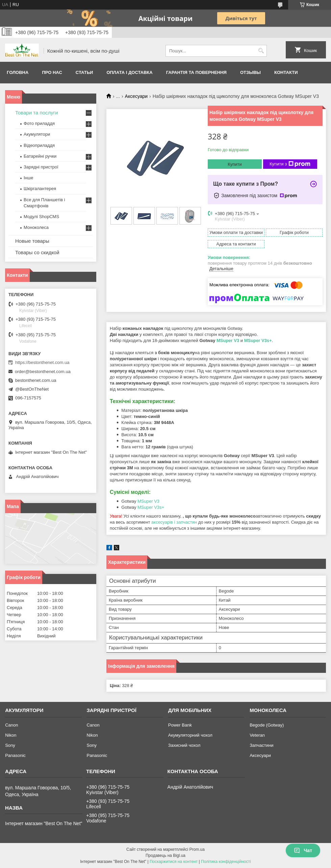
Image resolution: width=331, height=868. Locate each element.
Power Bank (180, 725)
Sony (10, 745)
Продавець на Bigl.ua (165, 856)
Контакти (286, 72)
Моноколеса (36, 227)
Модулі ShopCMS (41, 217)
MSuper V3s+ (258, 340)
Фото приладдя (39, 123)
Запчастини (261, 745)
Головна (18, 72)
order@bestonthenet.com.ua (43, 372)
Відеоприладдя (39, 145)
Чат (303, 850)
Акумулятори (37, 134)
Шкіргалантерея (40, 189)
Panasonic (15, 755)
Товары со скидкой (37, 252)
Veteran (257, 735)
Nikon (11, 735)
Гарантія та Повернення (196, 72)
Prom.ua (197, 849)
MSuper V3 (228, 340)
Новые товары (32, 241)
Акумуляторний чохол (190, 735)
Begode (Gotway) (267, 725)
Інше (28, 178)
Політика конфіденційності (226, 862)
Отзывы (250, 72)
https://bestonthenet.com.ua (42, 362)
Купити (235, 164)
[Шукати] (261, 51)
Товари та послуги (37, 113)
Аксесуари (136, 96)
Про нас (52, 72)
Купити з (290, 164)
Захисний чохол (184, 745)
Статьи (84, 72)
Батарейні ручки (40, 156)
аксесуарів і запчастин (174, 522)
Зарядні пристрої (41, 167)
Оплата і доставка (129, 72)
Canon (11, 725)
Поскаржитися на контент (174, 862)
